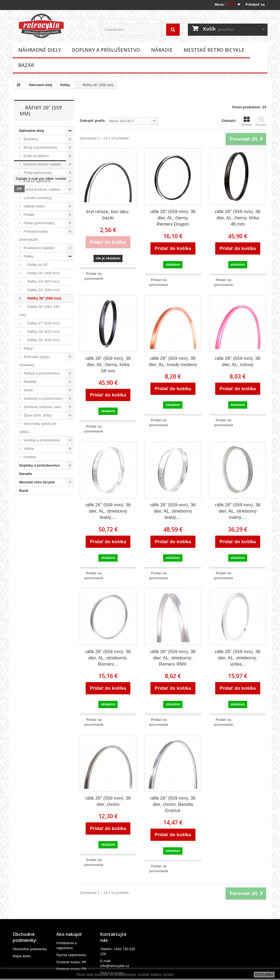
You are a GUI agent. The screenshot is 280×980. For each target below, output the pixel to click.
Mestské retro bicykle (214, 50)
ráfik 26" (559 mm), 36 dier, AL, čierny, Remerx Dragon (173, 218)
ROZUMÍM (264, 975)
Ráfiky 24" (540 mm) (41, 290)
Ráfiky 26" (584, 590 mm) (39, 311)
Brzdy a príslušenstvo (40, 147)
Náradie (162, 50)
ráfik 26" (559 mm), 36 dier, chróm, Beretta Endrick (173, 804)
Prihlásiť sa (255, 4)
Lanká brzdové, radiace (42, 189)
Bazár (26, 65)
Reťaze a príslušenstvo (41, 373)
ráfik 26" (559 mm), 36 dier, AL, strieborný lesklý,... (108, 511)
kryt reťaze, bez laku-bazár (108, 215)
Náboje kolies (34, 206)
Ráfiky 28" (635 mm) (41, 340)
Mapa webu (22, 956)
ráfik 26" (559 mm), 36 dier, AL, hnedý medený (173, 362)
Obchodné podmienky (30, 949)
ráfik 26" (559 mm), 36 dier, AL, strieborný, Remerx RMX (173, 658)
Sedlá (28, 390)
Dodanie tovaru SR (71, 962)
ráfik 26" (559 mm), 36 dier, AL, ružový (238, 362)
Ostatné (29, 457)
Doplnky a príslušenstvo (106, 50)
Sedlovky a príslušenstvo (43, 398)
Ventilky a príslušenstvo (42, 440)
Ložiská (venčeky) (37, 198)
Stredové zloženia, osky (42, 407)
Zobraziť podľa (92, 121)
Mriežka (247, 121)
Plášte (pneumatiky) (39, 223)
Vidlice (28, 449)
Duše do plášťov (36, 156)
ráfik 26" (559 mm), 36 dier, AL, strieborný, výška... (238, 658)
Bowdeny (30, 139)
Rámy (28, 348)
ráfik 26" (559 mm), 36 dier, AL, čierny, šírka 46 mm (238, 218)
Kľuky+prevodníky (37, 173)
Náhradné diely (40, 50)
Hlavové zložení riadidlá (42, 164)
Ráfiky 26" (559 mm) (42, 298)
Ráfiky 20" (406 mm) (41, 273)
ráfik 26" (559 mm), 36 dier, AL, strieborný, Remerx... (108, 658)
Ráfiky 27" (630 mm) (41, 323)
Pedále (29, 215)
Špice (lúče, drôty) (37, 415)
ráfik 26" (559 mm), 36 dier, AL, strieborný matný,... (238, 511)
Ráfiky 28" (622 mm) (41, 332)
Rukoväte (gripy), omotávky (35, 361)
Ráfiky (65, 85)
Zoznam (261, 121)
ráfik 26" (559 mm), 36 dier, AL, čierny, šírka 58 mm (108, 365)
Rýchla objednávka (71, 955)
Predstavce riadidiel (39, 248)
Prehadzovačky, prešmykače (34, 235)
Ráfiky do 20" (36, 265)
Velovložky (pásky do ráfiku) (38, 428)
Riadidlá (30, 382)
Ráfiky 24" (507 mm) (41, 281)
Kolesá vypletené (37, 181)
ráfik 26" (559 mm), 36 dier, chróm (108, 801)
